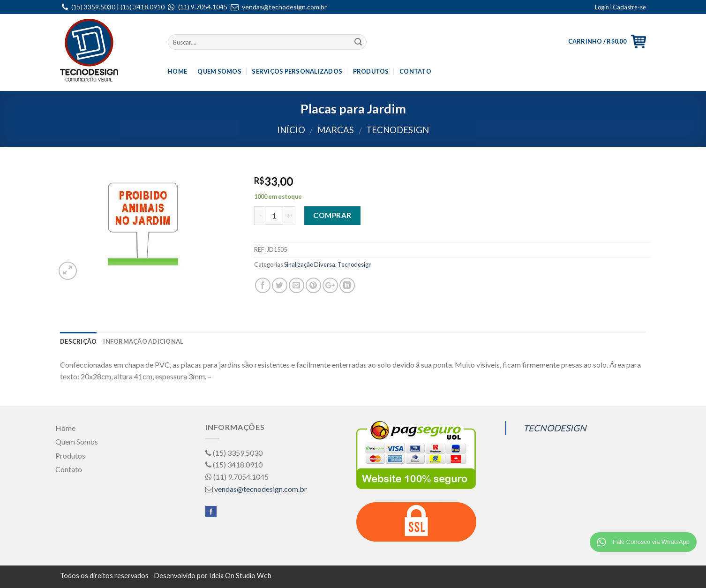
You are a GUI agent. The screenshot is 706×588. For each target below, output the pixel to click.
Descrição (78, 341)
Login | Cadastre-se (620, 7)
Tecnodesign (398, 130)
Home (177, 71)
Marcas (336, 130)
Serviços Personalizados (297, 71)
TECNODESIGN (555, 428)
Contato (415, 71)
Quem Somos (219, 71)
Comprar (332, 215)
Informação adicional (143, 341)
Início (291, 130)
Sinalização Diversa (310, 264)
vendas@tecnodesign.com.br (284, 7)
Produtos (371, 71)
